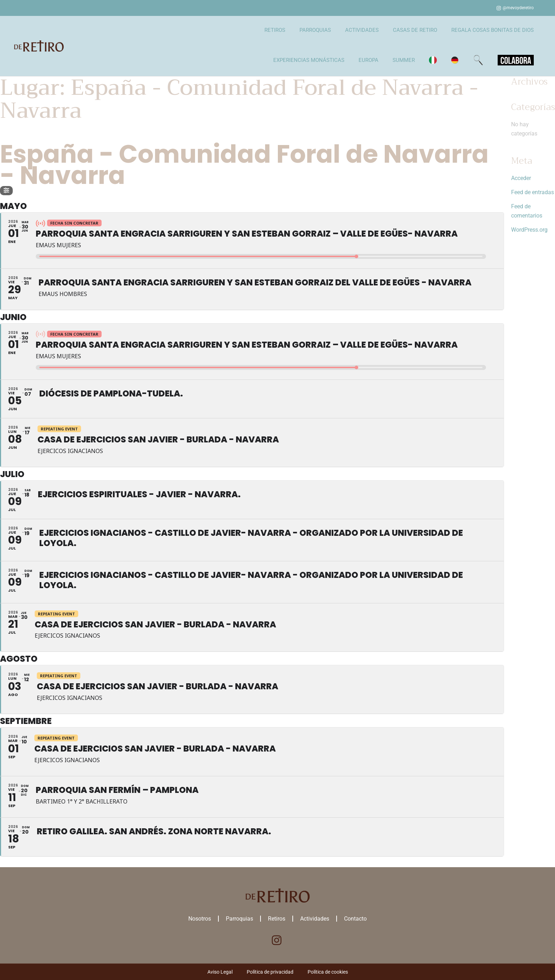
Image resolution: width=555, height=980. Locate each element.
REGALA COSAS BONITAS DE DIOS (493, 30)
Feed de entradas (533, 192)
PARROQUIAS (315, 30)
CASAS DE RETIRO (415, 30)
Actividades (315, 919)
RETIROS (275, 30)
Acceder (521, 178)
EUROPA (368, 60)
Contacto (355, 919)
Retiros (277, 919)
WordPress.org (529, 230)
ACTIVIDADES (362, 30)
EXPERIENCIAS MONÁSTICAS (309, 60)
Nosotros (200, 919)
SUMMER (404, 60)
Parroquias (239, 919)
